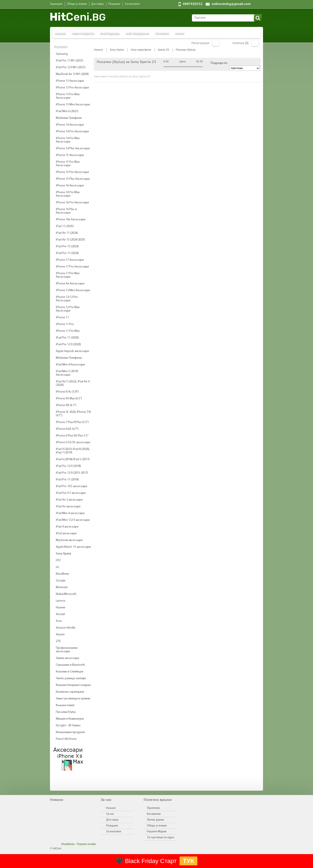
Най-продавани (137, 34)
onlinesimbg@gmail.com (231, 4)
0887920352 (193, 4)
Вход (216, 43)
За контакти (114, 832)
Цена (182, 61)
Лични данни (156, 820)
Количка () (241, 43)
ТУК (188, 861)
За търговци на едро (161, 837)
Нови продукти (83, 34)
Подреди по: (219, 63)
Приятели (153, 808)
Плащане (112, 826)
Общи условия (157, 826)
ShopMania (68, 844)
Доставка (112, 820)
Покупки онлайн (86, 844)
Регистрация (200, 43)
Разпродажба (110, 34)
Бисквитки (154, 814)
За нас (110, 814)
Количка (255, 43)
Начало (60, 34)
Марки (180, 34)
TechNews (162, 34)
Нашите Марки (157, 832)
